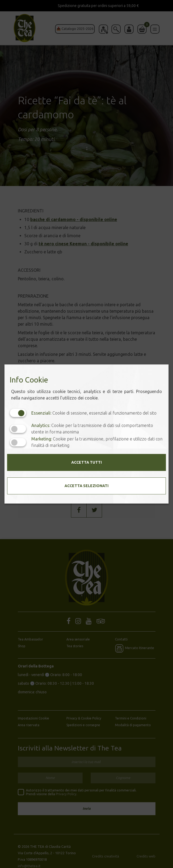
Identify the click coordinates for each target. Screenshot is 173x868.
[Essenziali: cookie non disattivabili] (18, 413)
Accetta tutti (86, 462)
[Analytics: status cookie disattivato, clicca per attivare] (18, 429)
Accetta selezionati (86, 486)
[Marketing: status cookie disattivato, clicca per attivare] (18, 442)
